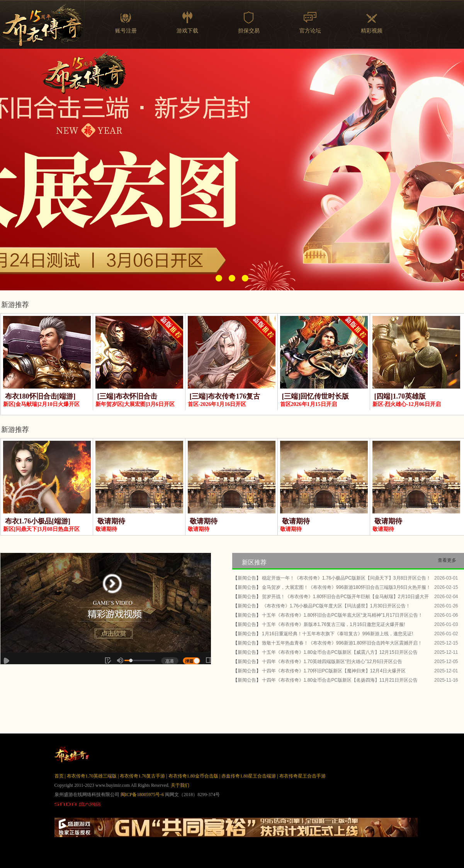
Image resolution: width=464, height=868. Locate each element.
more (451, 690)
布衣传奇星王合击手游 (303, 776)
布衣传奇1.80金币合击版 (193, 776)
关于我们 (180, 785)
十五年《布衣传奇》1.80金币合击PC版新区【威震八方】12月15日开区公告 (340, 652)
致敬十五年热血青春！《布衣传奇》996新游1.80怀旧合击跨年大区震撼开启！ (342, 643)
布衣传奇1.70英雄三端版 (92, 776)
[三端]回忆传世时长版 (316, 396)
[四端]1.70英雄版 (400, 396)
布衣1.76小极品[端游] (38, 521)
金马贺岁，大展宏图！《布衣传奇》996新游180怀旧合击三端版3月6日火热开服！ (346, 587)
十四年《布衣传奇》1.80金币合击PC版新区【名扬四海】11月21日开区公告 (340, 680)
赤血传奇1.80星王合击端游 (249, 776)
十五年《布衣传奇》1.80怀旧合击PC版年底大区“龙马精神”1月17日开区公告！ (342, 615)
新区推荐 (254, 562)
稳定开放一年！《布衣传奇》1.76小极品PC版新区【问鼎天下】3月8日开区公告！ (346, 578)
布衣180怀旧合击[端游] (40, 396)
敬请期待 (111, 521)
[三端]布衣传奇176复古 (225, 396)
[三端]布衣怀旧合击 (127, 396)
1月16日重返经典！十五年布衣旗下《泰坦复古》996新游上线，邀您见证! (337, 634)
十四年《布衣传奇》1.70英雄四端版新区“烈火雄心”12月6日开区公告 (332, 662)
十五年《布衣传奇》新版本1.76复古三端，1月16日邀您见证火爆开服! (334, 624)
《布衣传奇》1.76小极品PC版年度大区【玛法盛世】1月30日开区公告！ (336, 606)
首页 (59, 776)
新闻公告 (247, 578)
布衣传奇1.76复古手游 (142, 776)
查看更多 (447, 560)
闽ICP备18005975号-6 (142, 795)
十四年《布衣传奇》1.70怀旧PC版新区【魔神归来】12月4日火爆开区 (334, 671)
